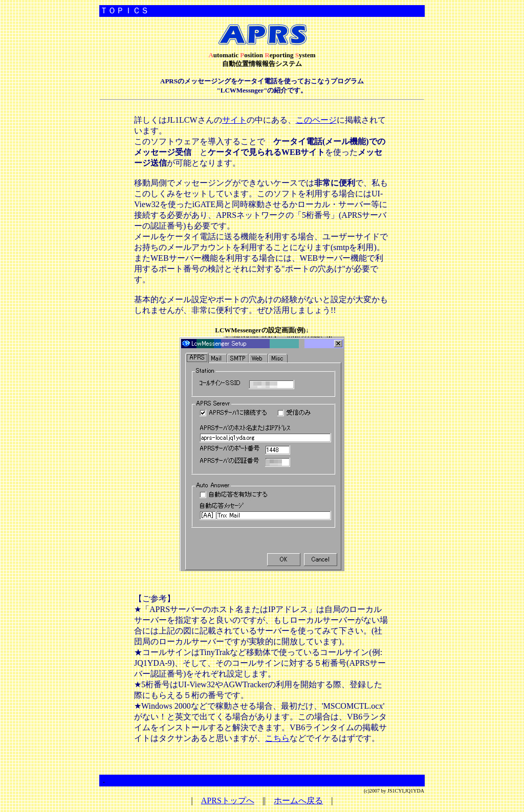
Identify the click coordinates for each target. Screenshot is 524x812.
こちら (277, 738)
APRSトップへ (228, 800)
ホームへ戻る (298, 800)
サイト (234, 120)
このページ (316, 120)
